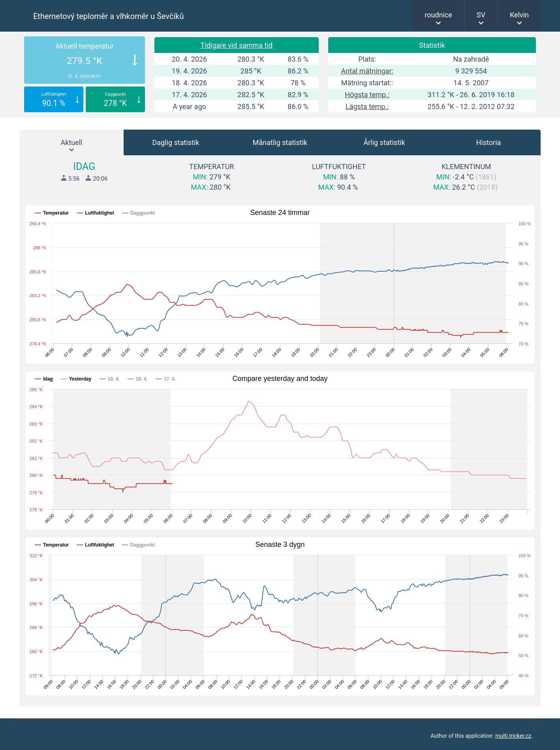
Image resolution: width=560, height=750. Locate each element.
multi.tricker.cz (513, 736)
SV (481, 15)
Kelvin (519, 15)
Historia (489, 142)
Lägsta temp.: (367, 106)
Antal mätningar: (367, 71)
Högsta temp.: (367, 95)
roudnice (438, 15)
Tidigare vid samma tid (237, 45)
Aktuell (72, 142)
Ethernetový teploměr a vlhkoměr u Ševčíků (109, 16)
